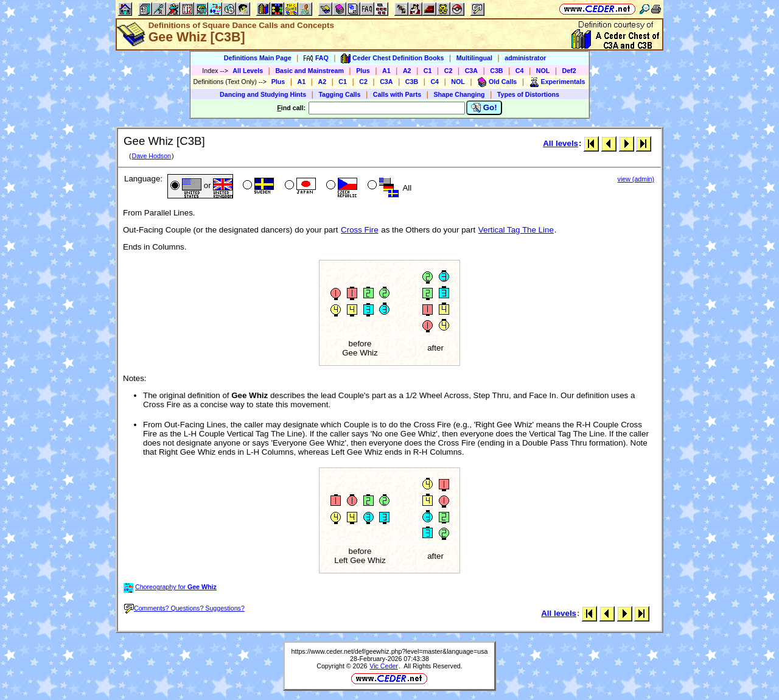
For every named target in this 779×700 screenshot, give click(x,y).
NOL (543, 71)
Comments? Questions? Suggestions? (184, 608)
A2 (407, 71)
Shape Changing (459, 94)
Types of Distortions (528, 94)
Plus (363, 71)
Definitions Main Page (258, 58)
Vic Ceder (384, 666)
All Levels (248, 71)
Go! (484, 108)
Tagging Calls (339, 94)
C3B (496, 71)
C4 (520, 71)
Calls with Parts (397, 94)
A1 (386, 71)
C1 (428, 71)
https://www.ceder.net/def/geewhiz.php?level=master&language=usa (390, 651)
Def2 (569, 71)
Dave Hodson (151, 156)
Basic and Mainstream (309, 71)
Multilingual (474, 58)
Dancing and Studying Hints (263, 94)
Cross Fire (359, 230)
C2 (449, 71)
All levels (561, 143)
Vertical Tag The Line (516, 230)
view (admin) (636, 179)
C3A (471, 71)
